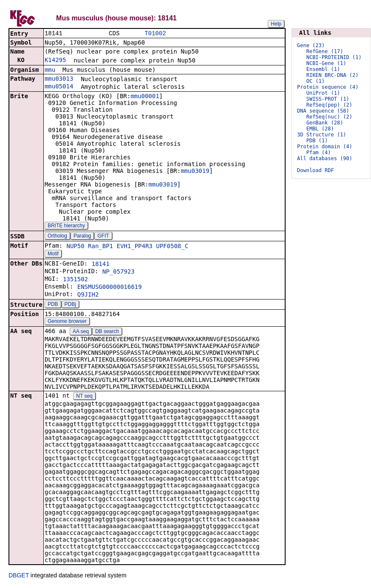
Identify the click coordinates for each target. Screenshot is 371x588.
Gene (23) (311, 45)
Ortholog (57, 237)
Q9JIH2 (88, 295)
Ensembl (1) (323, 69)
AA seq (81, 332)
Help (276, 24)
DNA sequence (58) (323, 111)
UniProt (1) (323, 93)
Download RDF (316, 170)
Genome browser (67, 322)
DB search (107, 332)
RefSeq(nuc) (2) (329, 117)
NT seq (84, 397)
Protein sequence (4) (328, 87)
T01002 (155, 34)
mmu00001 (145, 97)
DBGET (19, 576)
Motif (53, 254)
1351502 (75, 280)
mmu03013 (59, 79)
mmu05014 (59, 87)
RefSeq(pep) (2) (329, 105)
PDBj (70, 305)
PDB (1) (317, 141)
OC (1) (316, 81)
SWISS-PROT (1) (328, 99)
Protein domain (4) (325, 147)
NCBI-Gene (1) (326, 63)
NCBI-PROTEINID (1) (334, 57)
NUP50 (75, 247)
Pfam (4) (319, 153)
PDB (53, 305)
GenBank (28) (325, 123)
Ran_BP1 (101, 247)
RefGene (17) (325, 51)
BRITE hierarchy (66, 226)
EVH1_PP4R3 (135, 247)
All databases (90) (325, 158)
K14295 (55, 61)
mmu (50, 71)
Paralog (82, 237)
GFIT (103, 237)
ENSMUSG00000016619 (110, 288)
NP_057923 (119, 272)
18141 (100, 265)
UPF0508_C (172, 247)
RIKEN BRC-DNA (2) (333, 75)
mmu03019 (195, 172)
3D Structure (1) (322, 135)
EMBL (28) (320, 129)
